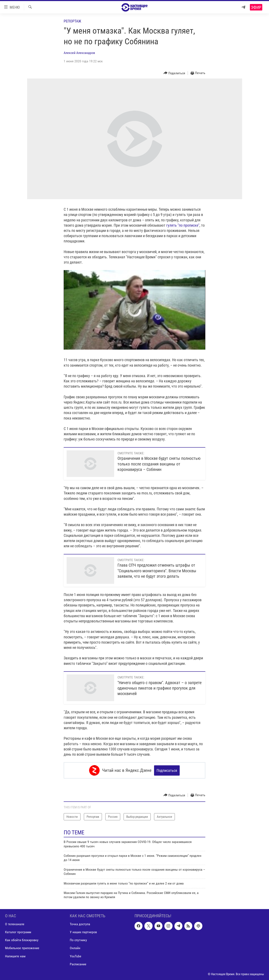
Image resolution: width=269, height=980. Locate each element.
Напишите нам (15, 956)
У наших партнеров (83, 932)
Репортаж (72, 21)
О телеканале (15, 924)
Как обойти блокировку (22, 940)
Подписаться (167, 770)
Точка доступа (80, 924)
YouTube (76, 956)
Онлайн (75, 948)
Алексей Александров (79, 53)
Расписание (78, 964)
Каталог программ (18, 932)
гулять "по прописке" (183, 225)
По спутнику (78, 940)
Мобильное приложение (22, 948)
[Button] (174, 73)
